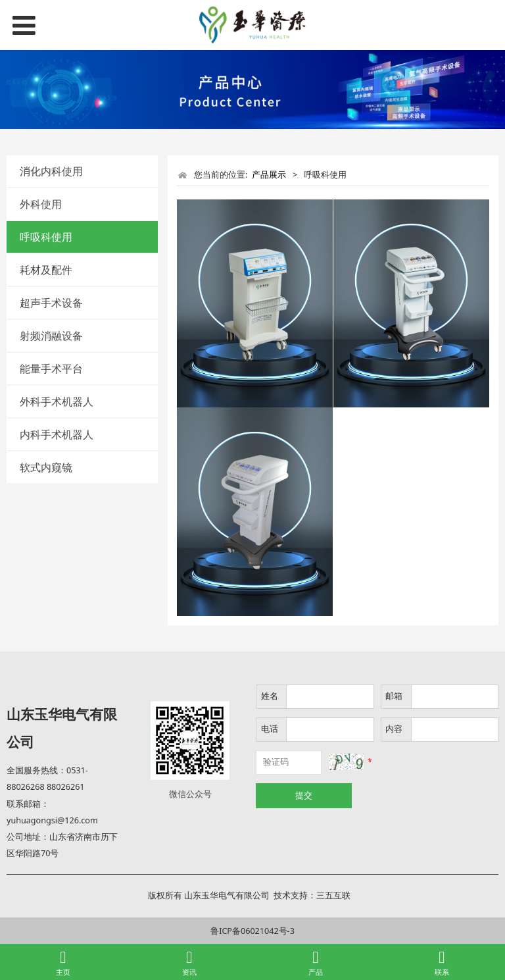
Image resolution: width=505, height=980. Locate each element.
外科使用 (41, 204)
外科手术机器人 (57, 401)
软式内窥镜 (46, 467)
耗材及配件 (46, 270)
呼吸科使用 (46, 237)
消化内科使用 (51, 171)
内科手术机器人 (57, 434)
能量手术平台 (51, 369)
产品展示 (269, 174)
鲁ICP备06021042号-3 (252, 931)
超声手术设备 (51, 303)
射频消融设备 (51, 336)
